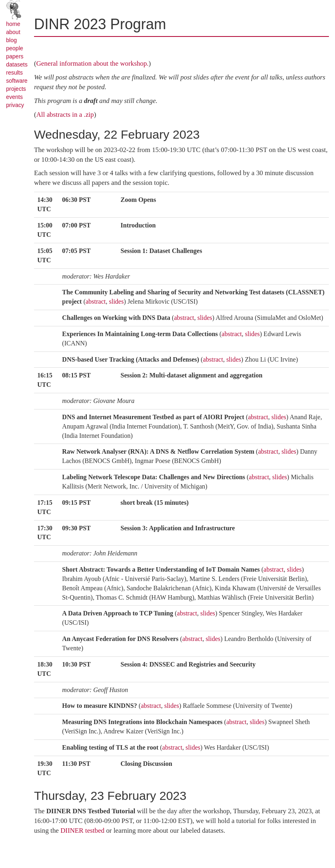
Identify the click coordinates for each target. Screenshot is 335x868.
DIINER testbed (82, 830)
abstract (96, 301)
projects (16, 89)
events (14, 97)
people (15, 48)
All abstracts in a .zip (65, 115)
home (13, 24)
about (13, 32)
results (14, 73)
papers (15, 56)
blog (11, 40)
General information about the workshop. (93, 63)
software (17, 81)
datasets (17, 64)
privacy (15, 105)
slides (116, 301)
